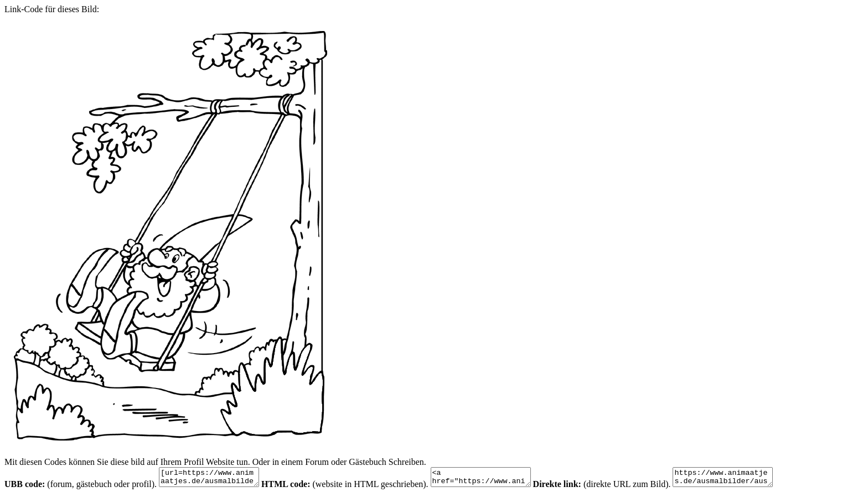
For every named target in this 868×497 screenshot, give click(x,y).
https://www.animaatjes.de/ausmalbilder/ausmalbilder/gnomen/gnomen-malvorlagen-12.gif (750, 479)
